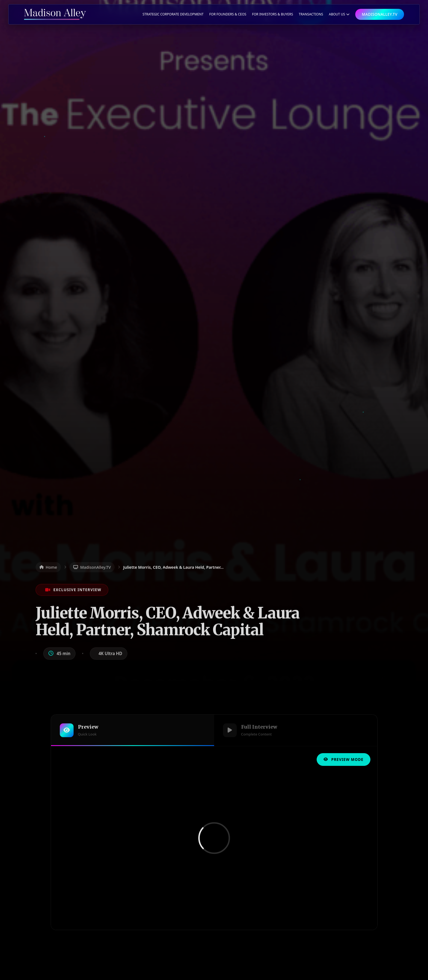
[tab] (133, 732)
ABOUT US (339, 14)
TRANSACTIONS (311, 14)
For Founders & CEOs (228, 14)
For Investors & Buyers (272, 14)
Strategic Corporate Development (173, 14)
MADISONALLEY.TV (380, 14)
